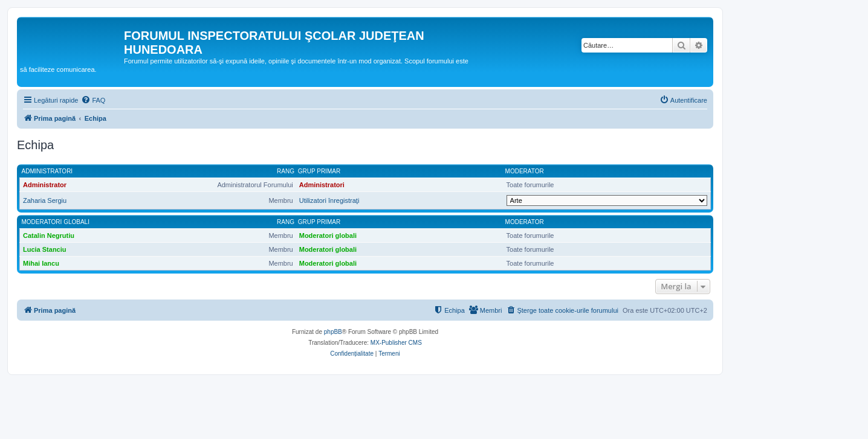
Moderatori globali (56, 222)
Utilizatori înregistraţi (329, 200)
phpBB (333, 332)
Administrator (45, 185)
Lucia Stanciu (45, 249)
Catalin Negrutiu (49, 236)
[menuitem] (93, 100)
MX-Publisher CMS (396, 343)
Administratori (47, 171)
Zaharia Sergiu (45, 200)
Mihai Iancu (41, 263)
